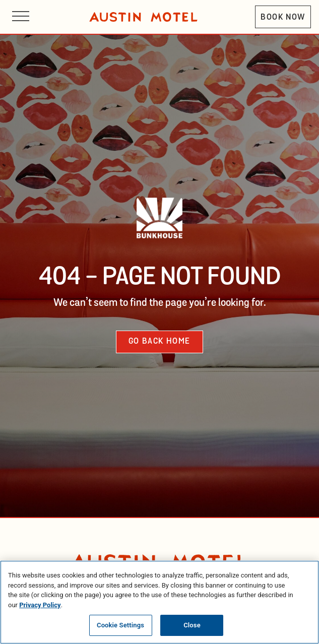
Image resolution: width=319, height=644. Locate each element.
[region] (159, 602)
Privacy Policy (40, 605)
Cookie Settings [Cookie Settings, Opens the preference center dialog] (120, 625)
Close (192, 625)
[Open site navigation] (21, 17)
